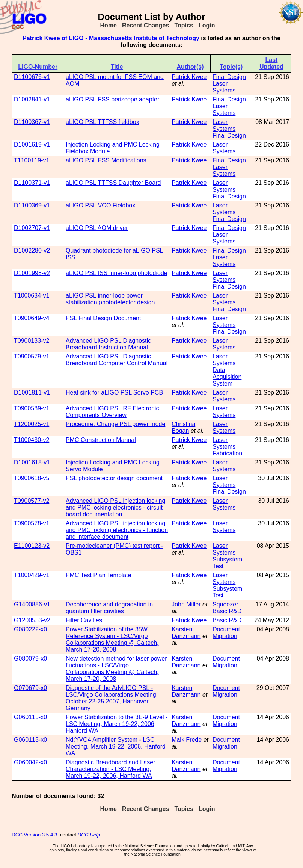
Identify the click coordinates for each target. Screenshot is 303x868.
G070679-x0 (30, 688)
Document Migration (226, 633)
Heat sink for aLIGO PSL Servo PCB (114, 392)
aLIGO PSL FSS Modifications (106, 160)
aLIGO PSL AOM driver (97, 228)
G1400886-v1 (32, 604)
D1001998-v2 (32, 273)
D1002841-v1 (32, 99)
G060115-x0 (30, 717)
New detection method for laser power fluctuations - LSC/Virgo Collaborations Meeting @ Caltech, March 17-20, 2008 (116, 669)
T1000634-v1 (32, 296)
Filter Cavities (84, 620)
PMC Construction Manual (101, 440)
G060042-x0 (30, 762)
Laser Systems (224, 87)
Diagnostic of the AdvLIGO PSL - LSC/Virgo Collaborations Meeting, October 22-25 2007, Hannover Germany (112, 698)
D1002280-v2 (32, 250)
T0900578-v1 (32, 523)
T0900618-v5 (32, 478)
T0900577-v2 (32, 501)
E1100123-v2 (32, 546)
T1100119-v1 (32, 160)
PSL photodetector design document (114, 478)
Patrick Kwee (41, 38)
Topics (184, 25)
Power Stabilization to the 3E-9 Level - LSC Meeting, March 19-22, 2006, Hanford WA (117, 724)
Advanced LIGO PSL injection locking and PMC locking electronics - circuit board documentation (115, 507)
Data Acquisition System (227, 377)
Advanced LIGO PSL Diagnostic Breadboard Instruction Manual (108, 344)
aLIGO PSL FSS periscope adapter (112, 99)
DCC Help (89, 835)
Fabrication (227, 453)
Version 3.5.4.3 (41, 835)
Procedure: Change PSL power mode (115, 424)
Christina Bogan (183, 427)
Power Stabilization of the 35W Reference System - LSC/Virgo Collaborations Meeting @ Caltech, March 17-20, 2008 (112, 639)
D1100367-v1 (32, 122)
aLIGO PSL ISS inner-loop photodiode (117, 273)
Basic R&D (227, 611)
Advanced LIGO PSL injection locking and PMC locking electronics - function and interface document (117, 530)
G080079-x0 (30, 659)
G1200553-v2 (32, 620)
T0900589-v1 (32, 408)
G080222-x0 (30, 629)
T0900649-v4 (32, 318)
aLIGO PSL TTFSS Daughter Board (113, 183)
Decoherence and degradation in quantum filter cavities (109, 608)
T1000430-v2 (32, 440)
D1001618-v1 (32, 462)
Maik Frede (187, 740)
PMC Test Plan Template (99, 575)
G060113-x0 (30, 740)
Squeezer (225, 604)
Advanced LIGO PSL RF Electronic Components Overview (112, 412)
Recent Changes (145, 25)
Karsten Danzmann (186, 633)
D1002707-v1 (32, 228)
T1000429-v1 (32, 575)
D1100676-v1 (32, 77)
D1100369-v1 (32, 205)
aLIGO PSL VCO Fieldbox (100, 205)
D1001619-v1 (32, 144)
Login (207, 25)
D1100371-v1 (32, 183)
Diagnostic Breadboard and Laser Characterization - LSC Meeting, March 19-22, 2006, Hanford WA (110, 769)
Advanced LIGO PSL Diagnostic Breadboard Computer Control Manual (117, 360)
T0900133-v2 (32, 341)
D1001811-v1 (32, 392)
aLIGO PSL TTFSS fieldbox (103, 122)
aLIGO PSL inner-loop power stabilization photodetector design (110, 299)
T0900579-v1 (32, 356)
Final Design (229, 77)
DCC (17, 835)
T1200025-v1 (32, 424)
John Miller (186, 604)
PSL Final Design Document (103, 318)
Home (109, 25)
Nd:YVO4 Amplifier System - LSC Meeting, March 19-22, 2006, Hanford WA (116, 746)
